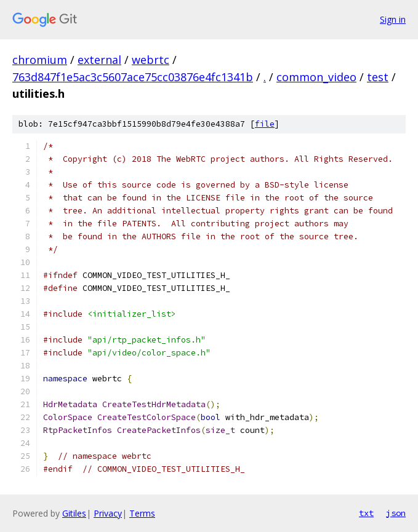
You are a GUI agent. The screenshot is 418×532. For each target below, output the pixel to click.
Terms (142, 513)
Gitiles (74, 513)
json (396, 513)
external (99, 60)
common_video (316, 77)
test (378, 77)
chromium (40, 60)
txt (366, 513)
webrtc (151, 60)
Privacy (108, 513)
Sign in (393, 19)
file (265, 124)
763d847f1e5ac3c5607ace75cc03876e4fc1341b (133, 77)
